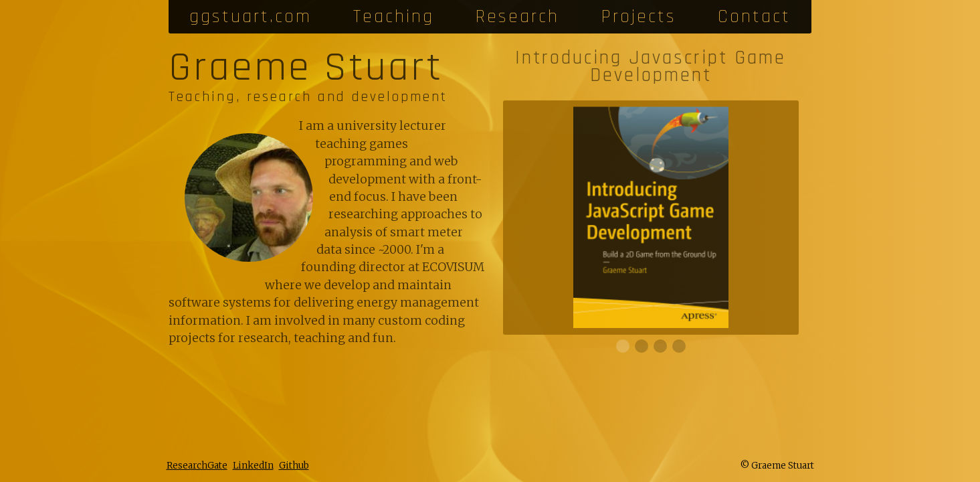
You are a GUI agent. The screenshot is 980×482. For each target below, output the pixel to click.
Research (517, 17)
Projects (639, 17)
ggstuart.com (251, 17)
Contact (754, 17)
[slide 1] (642, 346)
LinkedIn (253, 466)
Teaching (394, 17)
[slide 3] (679, 346)
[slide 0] (623, 346)
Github (294, 466)
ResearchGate (197, 466)
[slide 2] (660, 346)
